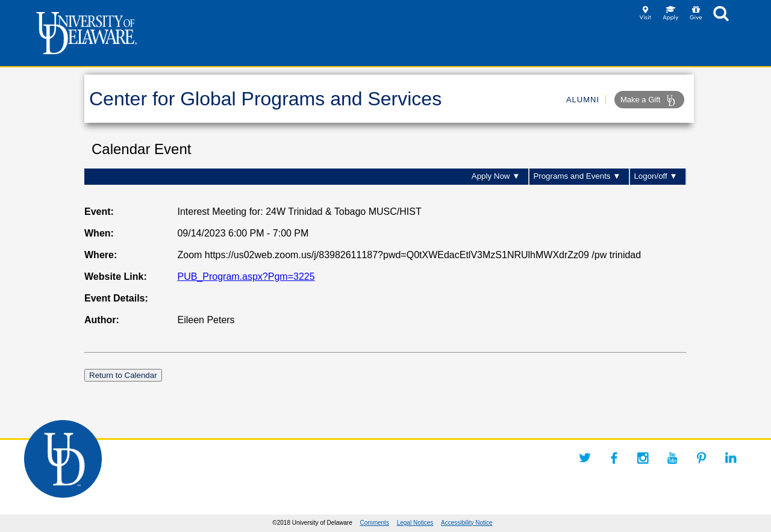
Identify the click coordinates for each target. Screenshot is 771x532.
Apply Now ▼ (496, 176)
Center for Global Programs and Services (265, 99)
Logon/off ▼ (655, 176)
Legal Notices (415, 523)
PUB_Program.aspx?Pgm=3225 (246, 277)
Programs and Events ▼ (577, 176)
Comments (375, 523)
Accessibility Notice (467, 523)
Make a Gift (649, 101)
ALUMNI (583, 100)
